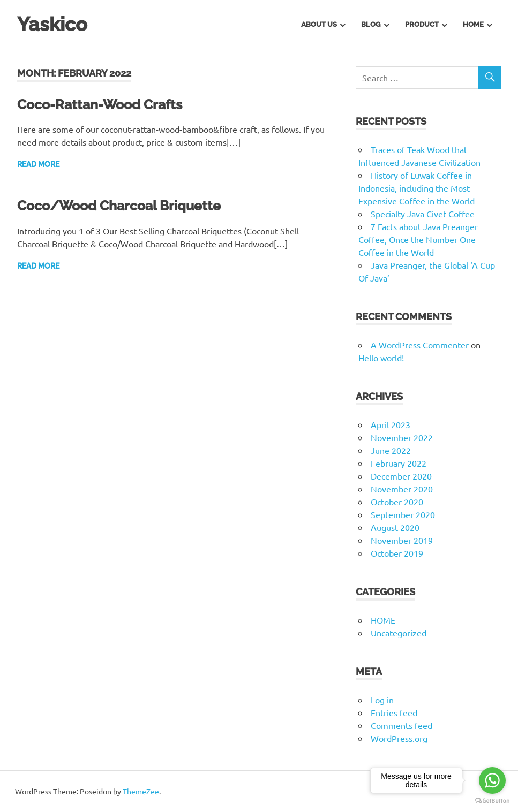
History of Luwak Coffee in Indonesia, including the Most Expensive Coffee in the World (416, 188)
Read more (38, 164)
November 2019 (402, 540)
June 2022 (391, 450)
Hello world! (381, 358)
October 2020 (397, 502)
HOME (383, 620)
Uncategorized (399, 633)
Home (473, 24)
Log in (382, 700)
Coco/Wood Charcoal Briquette (124, 206)
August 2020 (395, 527)
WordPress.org (399, 738)
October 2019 (397, 553)
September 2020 (403, 514)
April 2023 (391, 424)
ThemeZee (141, 791)
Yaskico (54, 24)
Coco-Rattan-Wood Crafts (104, 104)
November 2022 (402, 437)
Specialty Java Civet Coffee (423, 214)
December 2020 (401, 476)
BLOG (371, 24)
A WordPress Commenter (420, 345)
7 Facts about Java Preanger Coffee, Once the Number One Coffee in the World (418, 239)
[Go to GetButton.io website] (492, 801)
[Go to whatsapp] (492, 780)
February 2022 (399, 463)
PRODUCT (422, 24)
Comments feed (401, 725)
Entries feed (394, 712)
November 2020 (402, 489)
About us (319, 24)
